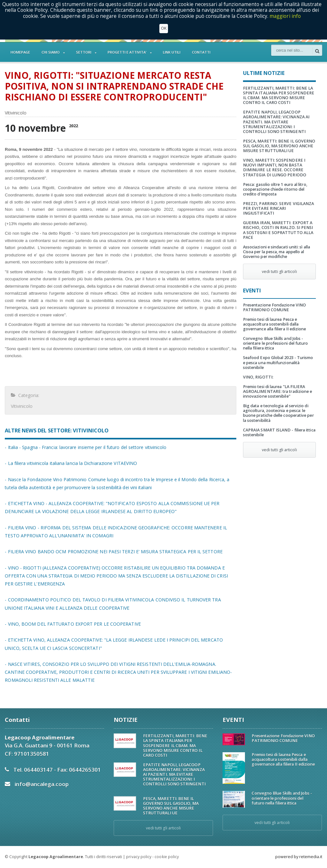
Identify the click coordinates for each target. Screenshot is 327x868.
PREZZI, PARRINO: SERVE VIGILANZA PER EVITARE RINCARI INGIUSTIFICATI (278, 208)
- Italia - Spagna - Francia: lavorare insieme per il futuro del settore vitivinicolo (84, 447)
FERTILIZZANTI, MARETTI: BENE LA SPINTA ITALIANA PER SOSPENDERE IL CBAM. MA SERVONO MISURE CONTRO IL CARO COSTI (278, 95)
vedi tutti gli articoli (279, 272)
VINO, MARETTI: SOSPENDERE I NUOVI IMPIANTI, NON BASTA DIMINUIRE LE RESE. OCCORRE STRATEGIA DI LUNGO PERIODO (274, 167)
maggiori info (285, 16)
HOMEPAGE (20, 52)
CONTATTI (201, 52)
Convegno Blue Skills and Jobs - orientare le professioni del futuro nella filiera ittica (275, 343)
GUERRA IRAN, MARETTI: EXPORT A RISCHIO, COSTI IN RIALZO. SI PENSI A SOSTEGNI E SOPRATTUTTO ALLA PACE (278, 230)
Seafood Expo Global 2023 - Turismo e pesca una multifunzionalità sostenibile (279, 362)
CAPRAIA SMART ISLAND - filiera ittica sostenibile (279, 432)
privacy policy (139, 857)
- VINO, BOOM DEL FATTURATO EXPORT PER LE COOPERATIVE (72, 624)
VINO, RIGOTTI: (258, 377)
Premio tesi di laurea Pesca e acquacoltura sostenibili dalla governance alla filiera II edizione (274, 324)
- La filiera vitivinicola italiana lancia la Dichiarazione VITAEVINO (70, 463)
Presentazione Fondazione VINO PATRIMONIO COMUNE (274, 307)
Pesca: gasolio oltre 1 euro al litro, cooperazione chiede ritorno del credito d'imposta (275, 189)
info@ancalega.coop (41, 784)
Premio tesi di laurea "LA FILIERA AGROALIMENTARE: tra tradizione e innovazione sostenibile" (277, 391)
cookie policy (166, 857)
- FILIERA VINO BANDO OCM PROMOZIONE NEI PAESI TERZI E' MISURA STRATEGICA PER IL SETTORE (112, 552)
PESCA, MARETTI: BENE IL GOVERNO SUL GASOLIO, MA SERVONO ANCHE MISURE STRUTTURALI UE (279, 146)
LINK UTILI (172, 52)
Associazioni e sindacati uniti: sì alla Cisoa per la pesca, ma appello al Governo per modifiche (276, 252)
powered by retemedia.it (299, 857)
